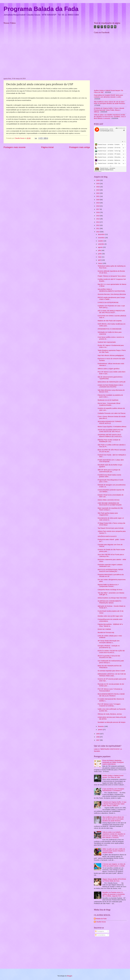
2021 (98, 196)
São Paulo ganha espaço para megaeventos (108, 514)
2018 (98, 206)
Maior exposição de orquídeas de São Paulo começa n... (110, 509)
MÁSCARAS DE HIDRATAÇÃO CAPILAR (112, 382)
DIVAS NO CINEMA (104, 629)
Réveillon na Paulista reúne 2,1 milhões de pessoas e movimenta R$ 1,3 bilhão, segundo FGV (113, 894)
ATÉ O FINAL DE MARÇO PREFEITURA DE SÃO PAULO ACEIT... (111, 312)
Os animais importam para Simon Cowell (111, 671)
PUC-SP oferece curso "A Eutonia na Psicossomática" (110, 690)
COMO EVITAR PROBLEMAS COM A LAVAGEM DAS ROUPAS (110, 386)
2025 (98, 184)
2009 (98, 734)
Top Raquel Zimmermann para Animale (111, 528)
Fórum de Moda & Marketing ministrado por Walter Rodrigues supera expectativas (113, 762)
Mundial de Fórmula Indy (106, 632)
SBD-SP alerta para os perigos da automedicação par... (109, 471)
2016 (98, 212)
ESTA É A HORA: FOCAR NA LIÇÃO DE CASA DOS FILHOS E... (111, 652)
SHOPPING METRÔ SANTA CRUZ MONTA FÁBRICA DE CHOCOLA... (110, 436)
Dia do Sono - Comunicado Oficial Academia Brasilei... (109, 404)
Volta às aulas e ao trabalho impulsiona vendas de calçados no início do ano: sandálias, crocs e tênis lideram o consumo (110, 117)
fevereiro (101, 726)
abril (100, 260)
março (100, 263)
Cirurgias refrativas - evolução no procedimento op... (109, 647)
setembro (101, 244)
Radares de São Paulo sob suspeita (110, 321)
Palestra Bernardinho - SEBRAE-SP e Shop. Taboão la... (110, 625)
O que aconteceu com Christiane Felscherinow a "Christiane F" (113, 790)
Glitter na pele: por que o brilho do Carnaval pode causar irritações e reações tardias (114, 851)
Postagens (100, 931)
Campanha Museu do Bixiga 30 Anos (110, 590)
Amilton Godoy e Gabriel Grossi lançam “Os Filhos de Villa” (113, 776)
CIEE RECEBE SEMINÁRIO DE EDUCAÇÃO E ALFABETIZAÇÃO (110, 504)
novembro (102, 238)
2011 (98, 228)
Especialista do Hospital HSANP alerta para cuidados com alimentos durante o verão (108, 96)
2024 (98, 187)
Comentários (100, 935)
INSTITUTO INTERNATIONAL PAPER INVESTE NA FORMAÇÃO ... (110, 570)
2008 (98, 737)
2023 (98, 190)
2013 (98, 222)
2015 (98, 216)
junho (100, 254)
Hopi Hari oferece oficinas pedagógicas (111, 355)
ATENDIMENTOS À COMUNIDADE (110, 329)
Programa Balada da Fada (41, 9)
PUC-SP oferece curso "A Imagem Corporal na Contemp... (109, 705)
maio (100, 257)
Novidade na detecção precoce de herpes (112, 722)
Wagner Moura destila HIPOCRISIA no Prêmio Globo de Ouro (114, 880)
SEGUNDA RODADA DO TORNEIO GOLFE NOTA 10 (110, 422)
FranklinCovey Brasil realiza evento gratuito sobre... (109, 476)
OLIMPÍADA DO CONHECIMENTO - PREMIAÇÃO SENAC (110, 602)
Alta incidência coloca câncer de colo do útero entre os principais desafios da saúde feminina (109, 103)
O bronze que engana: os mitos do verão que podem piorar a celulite (114, 865)
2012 (98, 225)
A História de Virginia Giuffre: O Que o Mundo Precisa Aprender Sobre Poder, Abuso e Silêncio (109, 110)
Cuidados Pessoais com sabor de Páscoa (112, 413)
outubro (101, 241)
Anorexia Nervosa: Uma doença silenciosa (112, 294)
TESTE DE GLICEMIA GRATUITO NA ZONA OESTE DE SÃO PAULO (110, 431)
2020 (98, 200)
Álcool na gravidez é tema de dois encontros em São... (109, 657)
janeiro (100, 730)
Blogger (70, 976)
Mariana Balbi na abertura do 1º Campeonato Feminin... (108, 586)
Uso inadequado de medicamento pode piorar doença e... (111, 662)
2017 (98, 209)
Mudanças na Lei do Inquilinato (108, 400)
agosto (100, 247)
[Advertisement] (110, 953)
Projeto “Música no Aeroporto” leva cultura (112, 276)
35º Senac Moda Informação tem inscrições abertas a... (109, 642)
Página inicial (47, 147)
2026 (98, 180)
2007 (98, 740)
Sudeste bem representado (107, 342)
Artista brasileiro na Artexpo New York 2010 (112, 598)
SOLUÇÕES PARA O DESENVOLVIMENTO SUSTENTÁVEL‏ (111, 290)
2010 (98, 232)
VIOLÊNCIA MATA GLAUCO (107, 536)
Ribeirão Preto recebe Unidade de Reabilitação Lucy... (109, 441)
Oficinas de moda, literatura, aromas (110, 714)
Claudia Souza (101, 922)
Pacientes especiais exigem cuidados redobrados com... (110, 566)
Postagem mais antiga (80, 147)
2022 (98, 193)
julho (100, 250)
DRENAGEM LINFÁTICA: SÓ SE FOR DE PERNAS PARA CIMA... (112, 675)
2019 (98, 203)
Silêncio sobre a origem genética (109, 369)
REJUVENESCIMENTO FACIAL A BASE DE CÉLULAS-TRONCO (111, 695)
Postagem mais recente (15, 147)
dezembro (102, 234)
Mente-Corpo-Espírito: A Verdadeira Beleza (112, 427)
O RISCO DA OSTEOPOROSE (108, 302)
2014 (98, 219)
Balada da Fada (101, 919)
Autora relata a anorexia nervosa (109, 500)
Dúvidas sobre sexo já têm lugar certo (110, 616)
